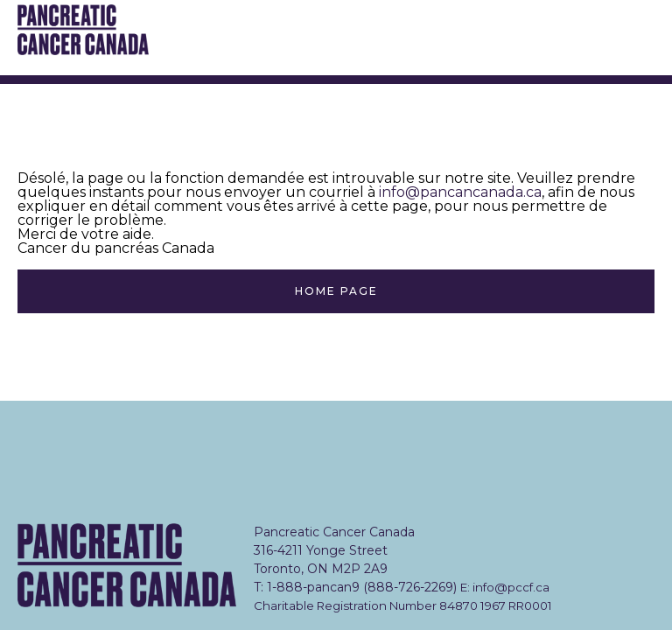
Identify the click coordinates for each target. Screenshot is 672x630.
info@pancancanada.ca (460, 192)
